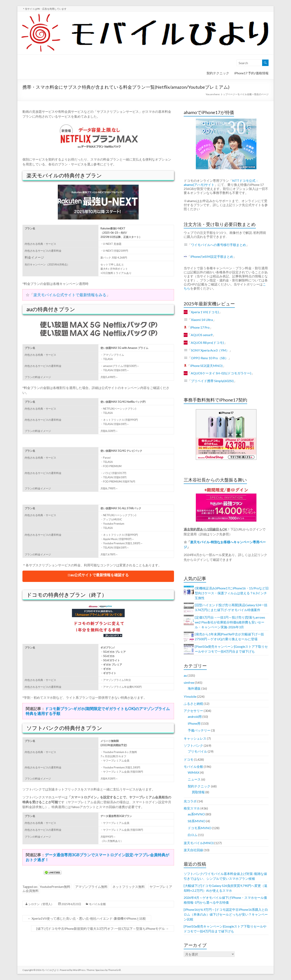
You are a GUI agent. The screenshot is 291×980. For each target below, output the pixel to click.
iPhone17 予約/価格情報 (251, 73)
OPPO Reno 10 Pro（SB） (210, 358)
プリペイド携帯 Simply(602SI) (212, 381)
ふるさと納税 (193, 704)
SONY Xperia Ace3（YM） (210, 350)
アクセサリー (193, 711)
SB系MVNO (197, 821)
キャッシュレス (195, 738)
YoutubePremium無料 (55, 887)
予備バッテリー (199, 730)
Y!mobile (190, 696)
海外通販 (194, 688)
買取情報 (198, 792)
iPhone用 (194, 723)
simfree (189, 682)
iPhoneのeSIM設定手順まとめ (212, 256)
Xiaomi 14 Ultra (202, 320)
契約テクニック (218, 73)
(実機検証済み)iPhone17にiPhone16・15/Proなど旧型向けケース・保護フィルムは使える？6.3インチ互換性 (232, 593)
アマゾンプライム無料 (91, 887)
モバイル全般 (97, 904)
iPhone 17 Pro (200, 327)
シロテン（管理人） (41, 904)
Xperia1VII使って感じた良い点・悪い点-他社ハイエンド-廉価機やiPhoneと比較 (87, 918)
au (185, 675)
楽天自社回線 (193, 850)
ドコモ (189, 759)
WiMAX (193, 772)
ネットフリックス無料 (129, 887)
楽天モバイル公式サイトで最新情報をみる (70, 295)
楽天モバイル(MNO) (199, 843)
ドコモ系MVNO (200, 828)
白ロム (193, 835)
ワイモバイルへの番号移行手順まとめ (218, 245)
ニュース (194, 779)
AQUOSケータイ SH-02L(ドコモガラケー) (221, 373)
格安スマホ (192, 808)
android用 (195, 716)
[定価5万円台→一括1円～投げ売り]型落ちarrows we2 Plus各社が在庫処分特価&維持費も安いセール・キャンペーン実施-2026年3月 (230, 622)
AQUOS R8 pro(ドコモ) (207, 342)
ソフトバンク (193, 745)
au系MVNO (196, 814)
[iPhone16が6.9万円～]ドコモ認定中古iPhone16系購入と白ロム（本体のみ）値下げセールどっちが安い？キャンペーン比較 (226, 914)
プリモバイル (197, 751)
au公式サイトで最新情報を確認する (99, 575)
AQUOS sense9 (202, 335)
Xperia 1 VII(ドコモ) (205, 312)
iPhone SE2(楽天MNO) (206, 366)
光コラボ (190, 801)
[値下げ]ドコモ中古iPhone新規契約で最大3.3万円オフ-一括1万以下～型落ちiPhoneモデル (103, 928)
